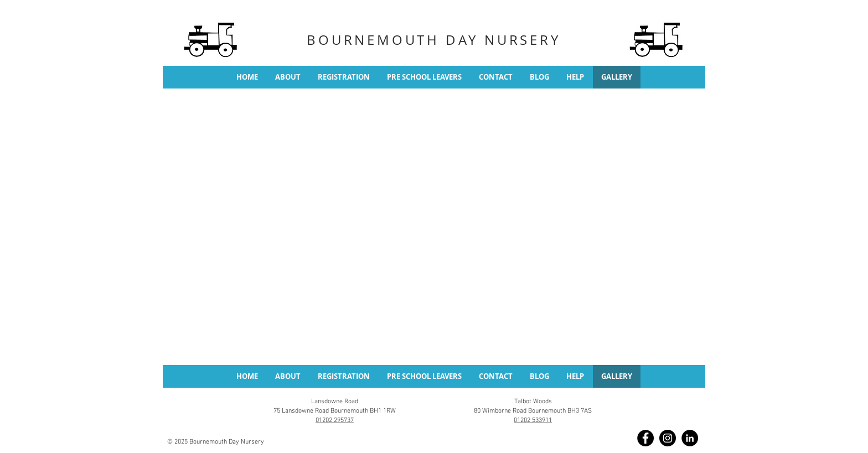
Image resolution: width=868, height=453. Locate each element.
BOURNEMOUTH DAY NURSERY (433, 40)
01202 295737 (335, 420)
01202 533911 (533, 420)
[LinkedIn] (690, 438)
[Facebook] (645, 438)
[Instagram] (668, 438)
